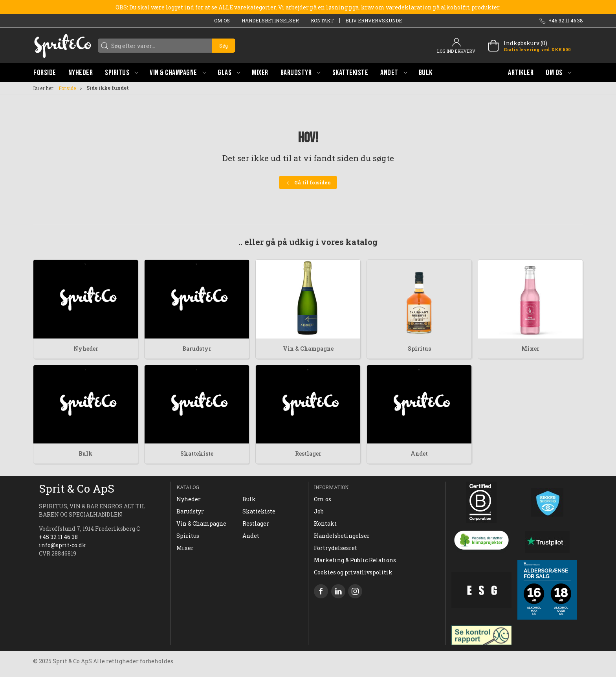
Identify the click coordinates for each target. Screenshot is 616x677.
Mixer (530, 349)
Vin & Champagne (308, 349)
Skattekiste (197, 453)
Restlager (308, 453)
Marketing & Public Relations (355, 560)
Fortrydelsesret (335, 548)
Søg (224, 46)
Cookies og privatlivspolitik (353, 572)
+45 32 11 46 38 (58, 537)
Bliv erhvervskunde (374, 20)
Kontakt (322, 20)
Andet (419, 453)
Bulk (86, 453)
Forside (67, 88)
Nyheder (86, 349)
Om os (222, 20)
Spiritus (419, 349)
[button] (121, 73)
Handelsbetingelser (270, 20)
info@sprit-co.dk (62, 545)
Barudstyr (197, 349)
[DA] (62, 46)
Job (319, 511)
